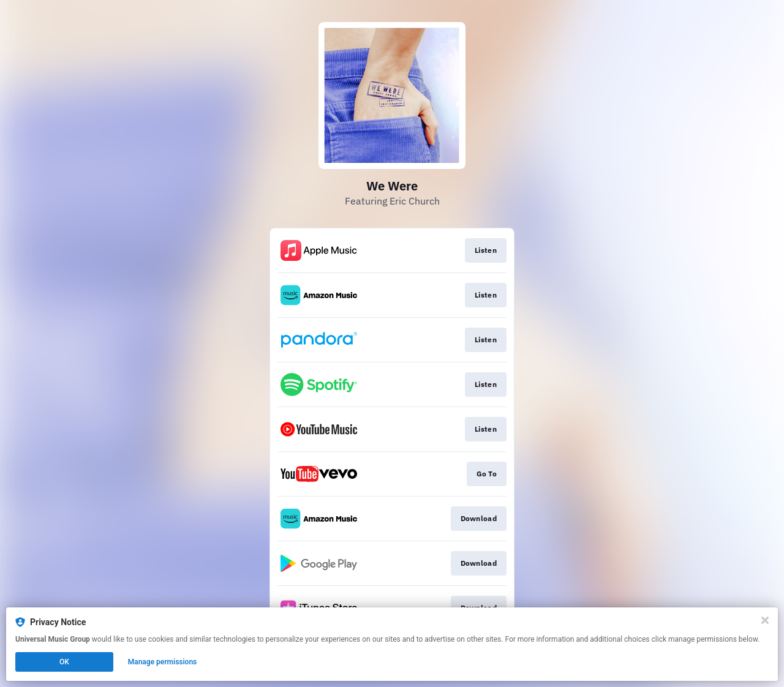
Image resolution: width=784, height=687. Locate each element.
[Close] (765, 620)
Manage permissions (163, 662)
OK (64, 662)
